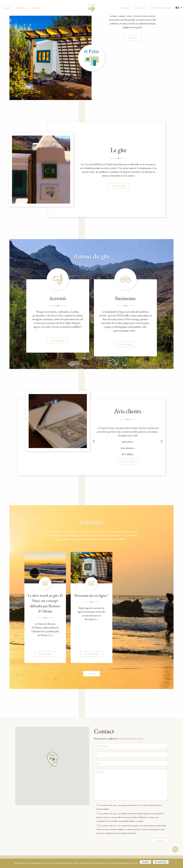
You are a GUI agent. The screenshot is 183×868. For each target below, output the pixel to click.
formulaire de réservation (130, 738)
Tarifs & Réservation (160, 8)
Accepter (145, 862)
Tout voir (92, 674)
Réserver (133, 80)
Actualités (125, 8)
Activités (36, 8)
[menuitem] (7, 8)
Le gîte (7, 8)
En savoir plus (119, 186)
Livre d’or (140, 8)
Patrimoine (21, 8)
